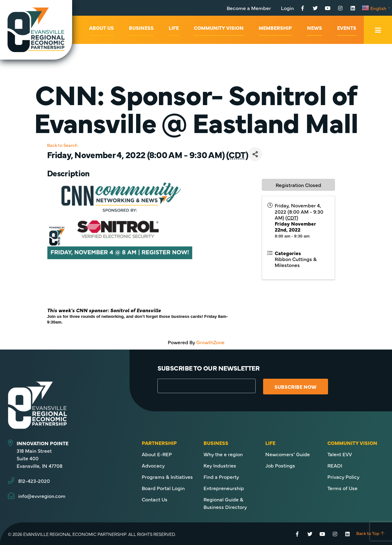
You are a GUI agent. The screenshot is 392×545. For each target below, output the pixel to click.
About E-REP (157, 454)
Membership (275, 28)
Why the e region (223, 454)
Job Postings (280, 465)
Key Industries (220, 465)
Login (287, 8)
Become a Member (249, 8)
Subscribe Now (296, 387)
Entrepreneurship (224, 488)
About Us (101, 28)
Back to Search (62, 145)
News (315, 28)
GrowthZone (210, 342)
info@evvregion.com (42, 496)
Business (141, 28)
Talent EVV (340, 454)
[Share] (255, 154)
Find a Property (221, 477)
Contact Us (155, 499)
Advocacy (153, 465)
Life (174, 28)
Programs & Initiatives (167, 477)
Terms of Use (342, 488)
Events (347, 28)
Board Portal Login (163, 488)
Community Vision (219, 28)
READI (335, 465)
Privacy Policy (343, 477)
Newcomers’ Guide (288, 454)
